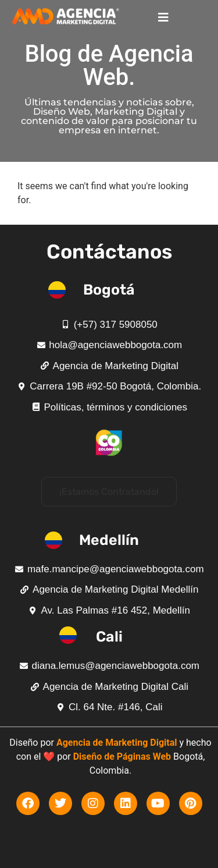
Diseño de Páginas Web (122, 757)
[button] (109, 492)
